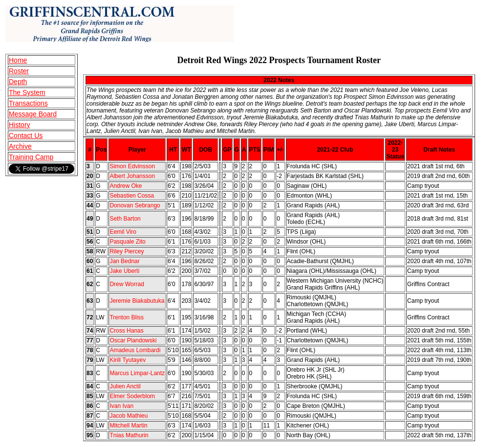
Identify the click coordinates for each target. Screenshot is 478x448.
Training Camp (31, 157)
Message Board (33, 114)
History (20, 125)
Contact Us (26, 135)
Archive (20, 146)
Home (18, 60)
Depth (18, 82)
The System (27, 92)
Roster (19, 71)
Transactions (28, 103)
